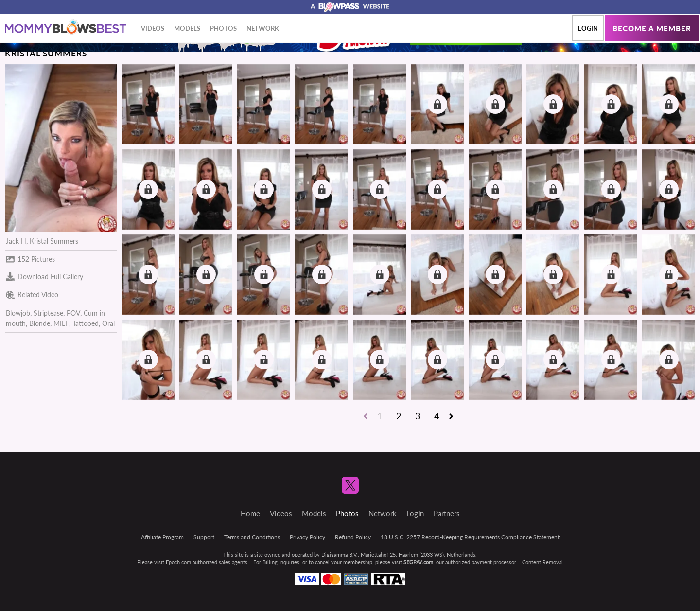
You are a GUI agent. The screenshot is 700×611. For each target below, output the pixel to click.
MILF (61, 323)
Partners (447, 513)
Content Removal (542, 562)
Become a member (652, 28)
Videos (153, 28)
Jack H (16, 241)
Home (250, 513)
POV (73, 313)
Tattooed (86, 323)
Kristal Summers (54, 241)
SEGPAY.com (418, 562)
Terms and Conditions (252, 537)
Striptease (48, 313)
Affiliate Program (162, 537)
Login (588, 28)
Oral (108, 323)
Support (204, 537)
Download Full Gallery (44, 277)
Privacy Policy (307, 537)
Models (187, 28)
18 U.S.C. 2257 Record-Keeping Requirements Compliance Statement (470, 537)
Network (263, 28)
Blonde (40, 323)
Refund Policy (353, 537)
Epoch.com (178, 562)
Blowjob (18, 313)
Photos (223, 28)
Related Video (32, 295)
